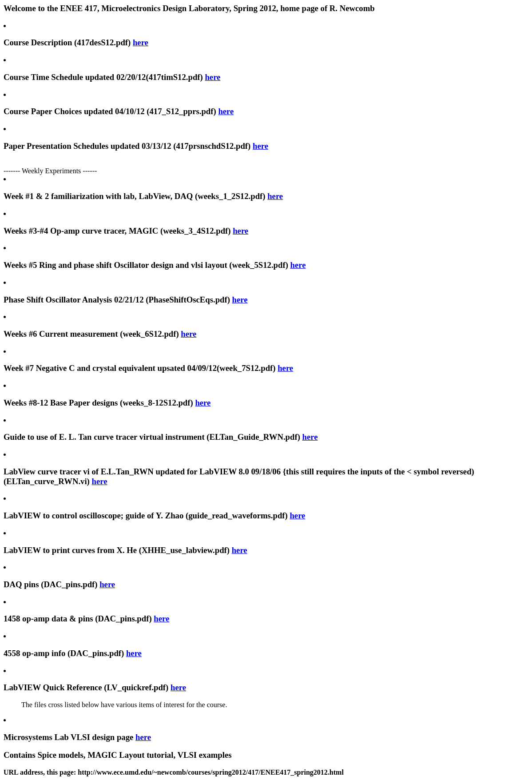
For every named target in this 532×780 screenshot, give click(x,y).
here (141, 42)
